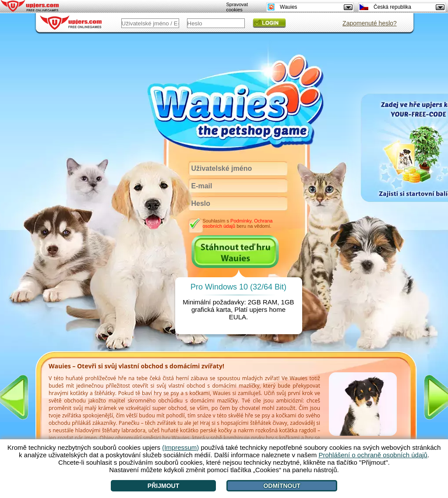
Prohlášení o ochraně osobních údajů (373, 455)
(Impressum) (180, 447)
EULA (238, 317)
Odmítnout (282, 486)
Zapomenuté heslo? (370, 23)
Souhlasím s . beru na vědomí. (237, 223)
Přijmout (163, 486)
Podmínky (241, 221)
